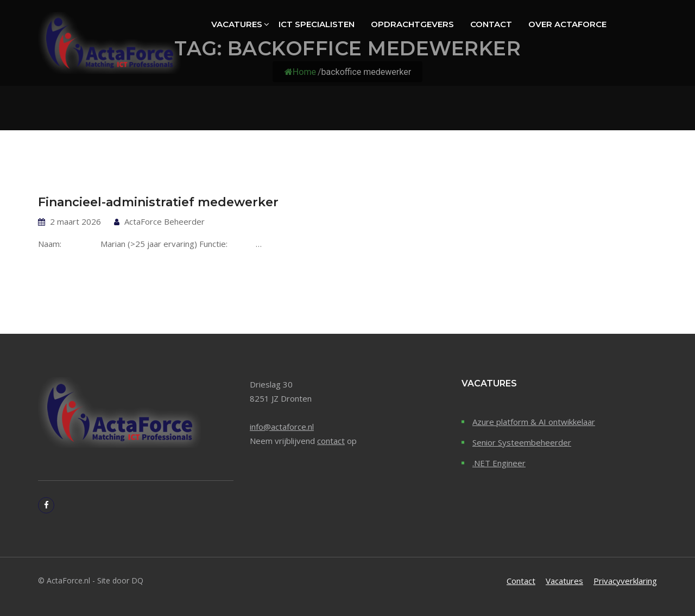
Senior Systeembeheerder (522, 442)
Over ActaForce (567, 24)
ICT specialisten (317, 24)
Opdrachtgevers (412, 24)
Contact (491, 24)
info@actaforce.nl (282, 427)
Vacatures (237, 24)
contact (331, 441)
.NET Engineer (499, 463)
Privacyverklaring (625, 581)
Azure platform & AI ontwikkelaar (534, 422)
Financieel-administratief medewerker (158, 202)
